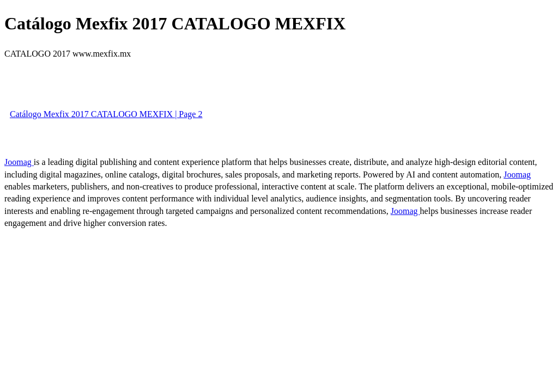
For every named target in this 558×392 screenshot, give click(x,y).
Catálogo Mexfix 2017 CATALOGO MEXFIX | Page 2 (106, 114)
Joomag (19, 162)
